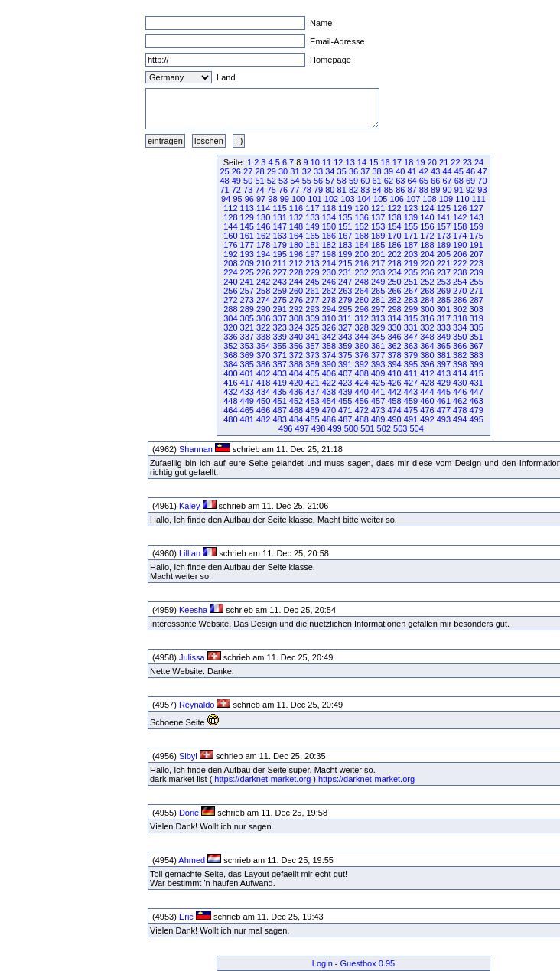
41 (412, 171)
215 (345, 263)
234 (394, 272)
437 (312, 392)
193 (247, 254)
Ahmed (192, 860)
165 (312, 236)
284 (427, 300)
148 (296, 226)
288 (230, 309)
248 (362, 282)
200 (362, 254)
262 (329, 291)
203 (411, 254)
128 (230, 217)
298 (394, 309)
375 (345, 355)
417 (247, 383)
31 (295, 171)
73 (248, 190)
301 (444, 309)
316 (427, 318)
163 (279, 236)
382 (460, 355)
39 (389, 171)
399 (476, 364)
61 (377, 181)
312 (362, 318)
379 (411, 355)
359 (345, 346)
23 (467, 162)
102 (331, 199)
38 (377, 171)
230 (329, 272)
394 (394, 364)
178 (263, 245)
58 (342, 181)
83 (365, 190)
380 (427, 355)
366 (460, 346)
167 (345, 236)
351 (476, 337)
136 (362, 217)
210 (263, 263)
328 (362, 327)
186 (394, 245)
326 (329, 327)
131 (279, 217)
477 (444, 410)
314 (394, 318)
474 (394, 410)
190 (460, 245)
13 (350, 162)
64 (412, 181)
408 (362, 373)
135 (345, 217)
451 (279, 401)
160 (230, 236)
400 (230, 373)
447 (476, 392)
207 (476, 254)
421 (312, 383)
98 (272, 199)
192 (230, 254)
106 (396, 199)
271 (476, 291)
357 (312, 346)
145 (247, 226)
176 (230, 245)
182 (329, 245)
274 (263, 300)
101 (314, 199)
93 (482, 190)
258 (263, 291)
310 (329, 318)
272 (230, 300)
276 (296, 300)
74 (259, 190)
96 (249, 199)
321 (247, 327)
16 (385, 162)
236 (427, 272)
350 (460, 337)
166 (329, 236)
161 (247, 236)
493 (444, 419)
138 (394, 217)
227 (279, 272)
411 (411, 373)
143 (476, 217)
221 (444, 263)
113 (247, 208)
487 (345, 419)
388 (296, 364)
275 (279, 300)
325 (312, 327)
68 (459, 181)
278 (329, 300)
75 (272, 190)
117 (312, 208)
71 (224, 190)
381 (444, 355)
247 (345, 282)
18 (409, 162)
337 (247, 337)
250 (394, 282)
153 (378, 226)
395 (411, 364)
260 (296, 291)
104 (364, 199)
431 (476, 383)
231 (345, 272)
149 (312, 226)
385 (247, 364)
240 (230, 282)
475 (411, 410)
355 (279, 346)
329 (378, 327)
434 (263, 392)
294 (329, 309)
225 (247, 272)
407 (345, 373)
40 (400, 171)
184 (362, 245)
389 (312, 364)
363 (411, 346)
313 (378, 318)
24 (479, 162)
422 (329, 383)
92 (470, 190)
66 (435, 181)
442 (394, 392)
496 (285, 428)
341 (312, 337)
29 (272, 171)
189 (444, 245)
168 (362, 236)
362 (394, 346)
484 (296, 419)
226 (263, 272)
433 (247, 392)
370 (263, 355)
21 (444, 162)
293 (312, 309)
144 (230, 226)
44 (447, 171)
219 (411, 263)
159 (476, 226)
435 (279, 392)
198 (329, 254)
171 (411, 236)
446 (460, 392)
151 (345, 226)
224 (230, 272)
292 (296, 309)
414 (460, 373)
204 (427, 254)
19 (420, 162)
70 (482, 181)
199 (345, 254)
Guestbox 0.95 (368, 963)
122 (394, 208)
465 (247, 410)
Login (322, 963)
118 (329, 208)
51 (259, 181)
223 (476, 263)
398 (460, 364)
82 (353, 190)
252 (427, 282)
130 (263, 217)
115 (279, 208)
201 (378, 254)
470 (329, 410)
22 (455, 162)
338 (263, 337)
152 (362, 226)
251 (411, 282)
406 (329, 373)
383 (476, 355)
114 (263, 208)
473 (378, 410)
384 (230, 364)
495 (476, 419)
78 (307, 190)
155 (411, 226)
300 (427, 309)
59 (353, 181)
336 (230, 337)
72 (236, 190)
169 (378, 236)
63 (400, 181)
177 (247, 245)
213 (312, 263)
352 (230, 346)
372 (296, 355)
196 (296, 254)
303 (476, 309)
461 (444, 401)
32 (307, 171)
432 (230, 392)
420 (296, 383)
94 (226, 199)
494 (460, 419)
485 (312, 419)
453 (312, 401)
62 (389, 181)
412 (427, 373)
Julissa (192, 657)
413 (444, 373)
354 (263, 346)
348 (427, 337)
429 (444, 383)
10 (315, 162)
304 (230, 318)
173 (444, 236)
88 (424, 190)
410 (394, 373)
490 (394, 419)
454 (329, 401)
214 (329, 263)
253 (444, 282)
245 (312, 282)
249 (378, 282)
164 (296, 236)
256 (230, 291)
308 (296, 318)
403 (279, 373)
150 (329, 226)
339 (279, 337)
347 (411, 337)
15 (373, 162)
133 (312, 217)
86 (400, 190)
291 (279, 309)
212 (296, 263)
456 (362, 401)
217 (378, 263)
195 (279, 254)
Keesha (193, 610)
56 (318, 181)
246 (329, 282)
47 (482, 171)
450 (263, 401)
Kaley (190, 506)
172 (427, 236)
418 (263, 383)
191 (476, 245)
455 (345, 401)
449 (247, 401)
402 (263, 373)
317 (444, 318)
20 (432, 162)
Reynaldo (197, 705)
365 (444, 346)
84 (377, 190)
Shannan (196, 449)
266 (394, 291)
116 (296, 208)
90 (447, 190)
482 (263, 419)
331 (411, 327)
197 (312, 254)
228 (296, 272)
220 (427, 263)
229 (312, 272)
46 (470, 171)
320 (230, 327)
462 (460, 401)
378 (394, 355)
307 (279, 318)
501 (367, 428)
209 (247, 263)
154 (394, 226)
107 (413, 199)
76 (283, 190)
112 (230, 208)
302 (460, 309)
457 (378, 401)
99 (285, 199)
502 (384, 428)
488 (362, 419)
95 (237, 199)
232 (362, 272)
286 (460, 300)
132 (296, 217)
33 (318, 171)
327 (345, 327)
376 (362, 355)
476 (427, 410)
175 (476, 236)
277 (312, 300)
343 (345, 337)
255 (476, 282)
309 (312, 318)
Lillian (190, 553)
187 (411, 245)
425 (378, 383)
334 (460, 327)
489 (378, 419)
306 (263, 318)
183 (345, 245)
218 (394, 263)
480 (230, 419)
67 (447, 181)
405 (312, 373)
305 (247, 318)
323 (279, 327)
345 (378, 337)
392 (362, 364)
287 (476, 300)
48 (224, 181)
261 (312, 291)
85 (389, 190)
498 (318, 428)
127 (476, 208)
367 (476, 346)
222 (460, 263)
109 (446, 199)
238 (460, 272)
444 (427, 392)
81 (342, 190)
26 (236, 171)
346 (394, 337)
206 (460, 254)
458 (394, 401)
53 (283, 181)
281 (378, 300)
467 (279, 410)
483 (279, 419)
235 (411, 272)
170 (394, 236)
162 (263, 236)
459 (411, 401)
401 (247, 373)
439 (345, 392)
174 (460, 236)
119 (345, 208)
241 (247, 282)
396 (427, 364)
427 (411, 383)
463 (476, 401)
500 (351, 428)
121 (378, 208)
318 (460, 318)
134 (329, 217)
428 (427, 383)
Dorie (189, 813)
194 (263, 254)
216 (362, 263)
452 (296, 401)
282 (394, 300)
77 (295, 190)
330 (394, 327)
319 (476, 318)
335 (476, 327)
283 (411, 300)
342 (329, 337)
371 (279, 355)
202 (394, 254)
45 (459, 171)
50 (248, 181)
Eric (186, 917)
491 (411, 419)
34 (330, 171)
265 (378, 291)
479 (476, 410)
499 (334, 428)
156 (427, 226)
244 (296, 282)
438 (329, 392)
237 (444, 272)
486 (329, 419)
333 (444, 327)
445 (444, 392)
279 (345, 300)
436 (296, 392)
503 (400, 428)
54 (295, 181)
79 (318, 190)
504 (416, 428)
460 (427, 401)
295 (345, 309)
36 (353, 171)
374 (329, 355)
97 (261, 199)
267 (411, 291)
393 (378, 364)
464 (230, 410)
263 (345, 291)
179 (279, 245)
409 (378, 373)
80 (330, 190)
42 (424, 171)
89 (435, 190)
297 (378, 309)
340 (296, 337)
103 (347, 199)
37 (365, 171)
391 (345, 364)
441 (378, 392)
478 (460, 410)
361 (378, 346)
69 (470, 181)
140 (427, 217)
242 (263, 282)
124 (427, 208)
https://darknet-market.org (262, 779)
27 (248, 171)
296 (362, 309)
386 (263, 364)
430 (460, 383)
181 (312, 245)
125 (444, 208)
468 (296, 410)
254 (460, 282)
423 (345, 383)
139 (411, 217)
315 (411, 318)
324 (296, 327)
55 (307, 181)
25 (224, 171)
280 (362, 300)
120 (362, 208)
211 (279, 263)
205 (444, 254)
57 (330, 181)
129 (247, 217)
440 (362, 392)
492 (427, 419)
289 (247, 309)
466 (263, 410)
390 (329, 364)
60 (365, 181)
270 (460, 291)
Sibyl (188, 756)
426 (394, 383)
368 (230, 355)
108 (429, 199)
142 (460, 217)
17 (397, 162)
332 (427, 327)
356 (296, 346)
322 (263, 327)
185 (378, 245)
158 (460, 226)
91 (459, 190)
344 (362, 337)
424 (362, 383)
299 (411, 309)
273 (247, 300)
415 (476, 373)
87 (412, 190)
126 (460, 208)
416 (230, 383)
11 (327, 162)
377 (378, 355)
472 (362, 410)
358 (329, 346)
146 (263, 226)
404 (296, 373)
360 (362, 346)
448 (230, 401)
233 (378, 272)
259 (279, 291)
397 (444, 364)
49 (236, 181)
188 (427, 245)
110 (462, 199)
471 (345, 410)
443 (411, 392)
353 (247, 346)
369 (247, 355)
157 (444, 226)
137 (378, 217)
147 (279, 226)
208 (230, 263)
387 (279, 364)
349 (444, 337)
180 (296, 245)
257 (247, 291)
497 (301, 428)
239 (476, 272)
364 (427, 346)
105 (380, 199)
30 (283, 171)
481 (247, 419)
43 (435, 171)
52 (272, 181)
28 (259, 171)
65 (424, 181)
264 (362, 291)
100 (298, 199)
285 (444, 300)
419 (279, 383)
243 (279, 282)
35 (342, 171)
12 (338, 162)
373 (312, 355)
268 (427, 291)
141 (444, 217)
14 (362, 162)
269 (444, 291)
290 (263, 309)
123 (411, 208)
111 (479, 199)
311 (345, 318)
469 (312, 410)
